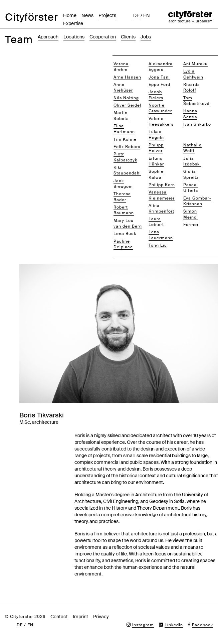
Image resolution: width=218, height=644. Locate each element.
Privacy (101, 617)
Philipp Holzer (156, 148)
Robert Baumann (124, 210)
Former (191, 225)
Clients (128, 37)
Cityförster (32, 17)
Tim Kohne (125, 139)
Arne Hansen (127, 77)
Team (19, 40)
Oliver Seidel (127, 105)
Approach (48, 37)
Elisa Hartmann (124, 129)
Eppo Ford (159, 85)
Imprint (80, 617)
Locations (74, 37)
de (136, 15)
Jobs (146, 37)
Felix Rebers (127, 147)
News (87, 15)
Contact (59, 617)
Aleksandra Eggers (161, 67)
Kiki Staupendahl (127, 170)
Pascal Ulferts (191, 188)
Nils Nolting (126, 98)
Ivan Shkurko (197, 124)
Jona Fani (159, 77)
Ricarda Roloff (192, 87)
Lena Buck (125, 234)
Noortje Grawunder (160, 108)
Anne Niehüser (123, 87)
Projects (107, 15)
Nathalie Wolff (192, 148)
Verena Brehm (121, 67)
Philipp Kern (162, 185)
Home (70, 15)
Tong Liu (158, 245)
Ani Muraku (195, 64)
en (147, 15)
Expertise (73, 23)
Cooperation (103, 37)
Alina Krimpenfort (161, 208)
